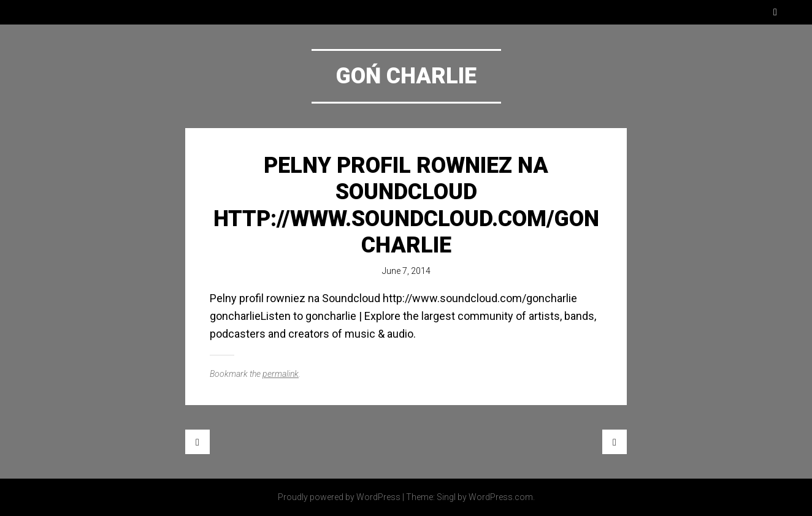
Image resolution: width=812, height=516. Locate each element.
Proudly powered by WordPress (339, 497)
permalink (281, 374)
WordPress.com (501, 497)
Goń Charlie (406, 76)
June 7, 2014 (406, 271)
